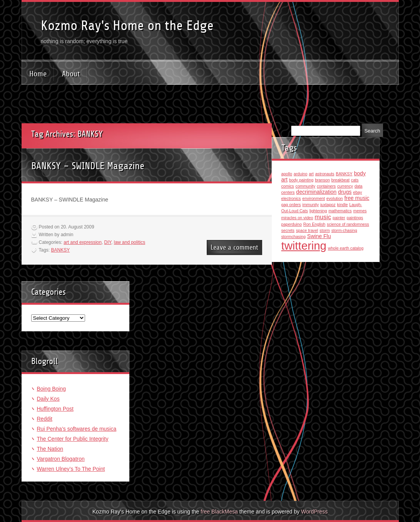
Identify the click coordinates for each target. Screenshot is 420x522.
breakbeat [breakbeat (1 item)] (341, 180)
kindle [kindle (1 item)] (342, 205)
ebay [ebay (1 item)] (357, 192)
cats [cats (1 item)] (355, 180)
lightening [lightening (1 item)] (318, 211)
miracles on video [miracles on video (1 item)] (297, 218)
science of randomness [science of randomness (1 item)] (348, 224)
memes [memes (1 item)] (360, 211)
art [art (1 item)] (311, 174)
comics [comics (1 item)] (288, 186)
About (71, 74)
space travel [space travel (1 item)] (307, 230)
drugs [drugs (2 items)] (345, 192)
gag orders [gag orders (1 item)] (291, 205)
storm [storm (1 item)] (325, 230)
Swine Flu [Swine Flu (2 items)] (319, 236)
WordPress (314, 512)
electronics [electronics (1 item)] (291, 198)
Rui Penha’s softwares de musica (77, 429)
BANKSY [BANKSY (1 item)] (344, 174)
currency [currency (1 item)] (345, 186)
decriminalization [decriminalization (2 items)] (316, 192)
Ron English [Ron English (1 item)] (314, 224)
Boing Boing (52, 389)
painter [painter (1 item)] (339, 218)
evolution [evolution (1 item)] (335, 198)
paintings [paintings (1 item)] (355, 218)
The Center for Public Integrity (73, 439)
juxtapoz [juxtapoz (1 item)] (328, 205)
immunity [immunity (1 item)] (310, 205)
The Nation (50, 449)
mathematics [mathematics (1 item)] (340, 211)
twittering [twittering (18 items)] (304, 246)
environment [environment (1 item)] (314, 198)
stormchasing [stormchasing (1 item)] (294, 237)
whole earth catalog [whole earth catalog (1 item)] (346, 248)
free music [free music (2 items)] (357, 198)
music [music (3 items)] (323, 217)
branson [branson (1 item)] (322, 180)
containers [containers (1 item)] (326, 186)
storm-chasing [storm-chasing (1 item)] (344, 230)
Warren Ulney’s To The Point (71, 469)
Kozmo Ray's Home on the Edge (127, 26)
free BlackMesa (219, 512)
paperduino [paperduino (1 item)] (292, 224)
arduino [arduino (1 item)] (301, 174)
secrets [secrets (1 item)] (288, 230)
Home (38, 74)
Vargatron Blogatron (61, 459)
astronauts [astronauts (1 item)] (325, 174)
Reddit (45, 419)
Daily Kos (48, 399)
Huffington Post (55, 409)
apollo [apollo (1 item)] (287, 174)
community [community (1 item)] (306, 186)
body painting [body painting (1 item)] (301, 180)
